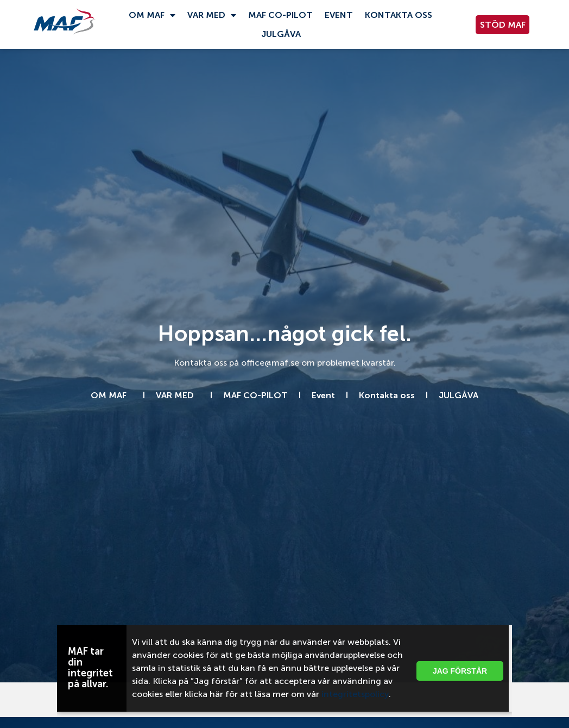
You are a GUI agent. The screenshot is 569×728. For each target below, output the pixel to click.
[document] (284, 364)
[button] (495, 631)
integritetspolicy (355, 694)
